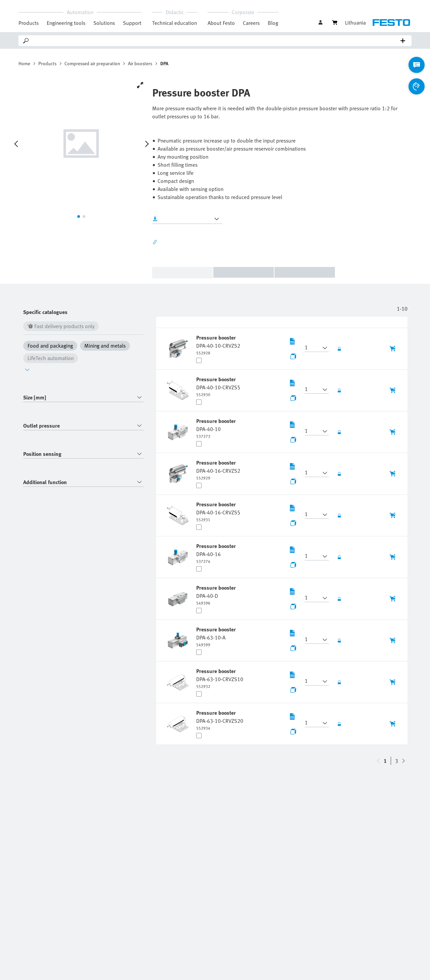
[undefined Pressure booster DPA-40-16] (217, 553)
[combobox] (83, 398)
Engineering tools (66, 23)
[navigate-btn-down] (378, 761)
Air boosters (140, 63)
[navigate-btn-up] (403, 761)
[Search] (216, 41)
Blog (273, 23)
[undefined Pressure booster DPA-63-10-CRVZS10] (220, 678)
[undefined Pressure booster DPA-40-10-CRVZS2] (218, 345)
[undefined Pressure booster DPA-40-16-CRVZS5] (218, 511)
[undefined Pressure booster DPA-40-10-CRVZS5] (218, 386)
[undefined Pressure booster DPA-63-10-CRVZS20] (220, 720)
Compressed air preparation (92, 63)
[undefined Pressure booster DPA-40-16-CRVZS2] (218, 470)
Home (24, 63)
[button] (313, 348)
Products (47, 63)
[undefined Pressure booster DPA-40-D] (217, 595)
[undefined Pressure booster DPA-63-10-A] (217, 636)
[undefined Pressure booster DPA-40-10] (217, 428)
